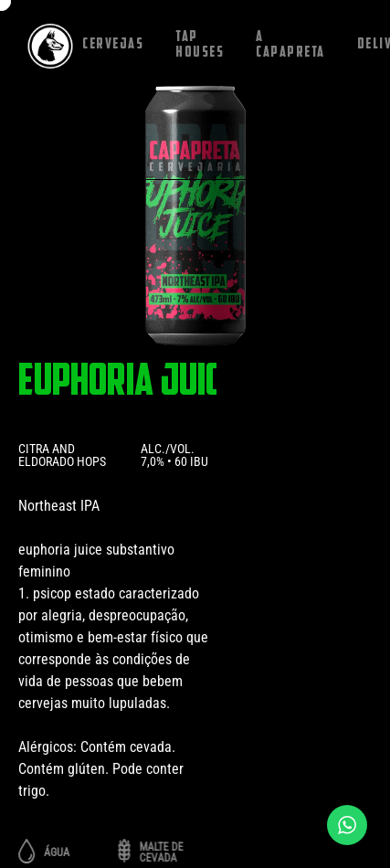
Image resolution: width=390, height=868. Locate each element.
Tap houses (200, 45)
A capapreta (290, 45)
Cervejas (113, 45)
